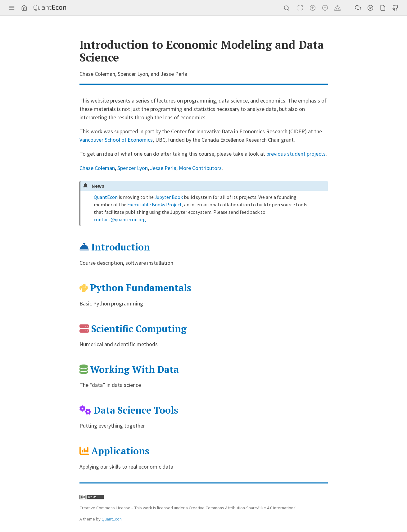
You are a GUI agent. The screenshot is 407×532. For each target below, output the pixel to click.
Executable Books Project (154, 204)
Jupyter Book (169, 196)
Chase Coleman (97, 168)
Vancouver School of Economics (116, 140)
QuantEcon (106, 196)
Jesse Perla (164, 168)
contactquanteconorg (120, 219)
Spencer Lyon (133, 168)
